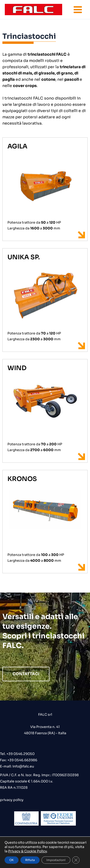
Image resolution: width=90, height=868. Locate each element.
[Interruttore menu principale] (78, 10)
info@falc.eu (23, 766)
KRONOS (22, 479)
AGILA (17, 146)
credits (45, 847)
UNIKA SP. (24, 257)
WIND (17, 368)
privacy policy (12, 800)
